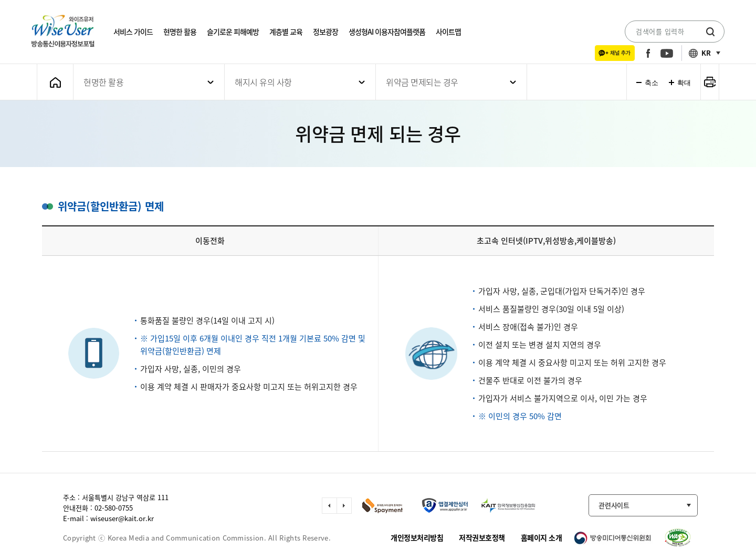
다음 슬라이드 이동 (344, 506)
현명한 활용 (180, 32)
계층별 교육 (286, 32)
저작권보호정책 (482, 537)
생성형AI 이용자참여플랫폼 (387, 32)
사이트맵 (448, 32)
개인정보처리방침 (417, 537)
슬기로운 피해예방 (233, 32)
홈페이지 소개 (542, 537)
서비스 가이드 (133, 32)
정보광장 (325, 32)
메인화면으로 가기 (55, 82)
